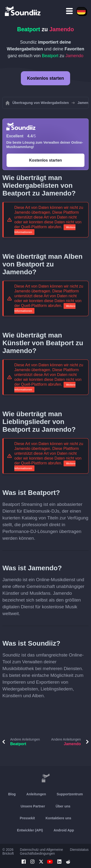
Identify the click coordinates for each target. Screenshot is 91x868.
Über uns (63, 806)
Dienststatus (79, 850)
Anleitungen (36, 794)
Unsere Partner (33, 806)
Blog (12, 794)
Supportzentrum (70, 794)
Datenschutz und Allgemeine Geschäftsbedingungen (41, 852)
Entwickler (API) (30, 830)
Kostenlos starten (45, 78)
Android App (64, 830)
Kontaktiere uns (58, 818)
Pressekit (27, 818)
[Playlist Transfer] (23, 11)
